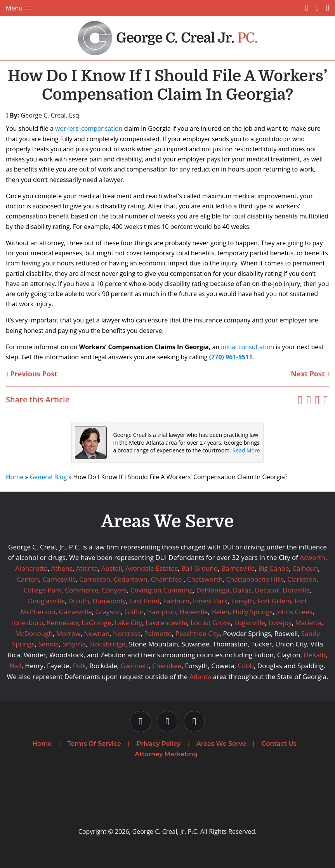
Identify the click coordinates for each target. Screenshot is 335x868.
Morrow (69, 633)
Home (15, 477)
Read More (246, 450)
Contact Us (279, 744)
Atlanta (87, 568)
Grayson (108, 612)
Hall (16, 666)
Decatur (267, 590)
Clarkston (302, 579)
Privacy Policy (159, 744)
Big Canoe (273, 568)
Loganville (250, 623)
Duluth (79, 601)
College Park (42, 590)
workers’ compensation (89, 128)
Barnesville (238, 568)
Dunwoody (109, 601)
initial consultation (247, 347)
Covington (146, 590)
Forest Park (210, 601)
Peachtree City (198, 633)
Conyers (114, 590)
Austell (112, 568)
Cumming (178, 590)
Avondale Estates (152, 568)
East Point (145, 601)
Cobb (246, 666)
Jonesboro (28, 623)
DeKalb (314, 655)
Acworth (312, 557)
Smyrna (74, 644)
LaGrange (96, 623)
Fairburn (177, 601)
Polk (80, 666)
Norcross (127, 633)
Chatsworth (205, 579)
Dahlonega (213, 590)
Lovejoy (280, 623)
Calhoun (305, 568)
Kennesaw (62, 623)
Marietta (308, 623)
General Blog (48, 477)
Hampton (162, 612)
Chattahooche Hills (255, 579)
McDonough (34, 633)
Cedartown (131, 579)
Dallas (242, 590)
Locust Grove (211, 623)
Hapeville (194, 612)
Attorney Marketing (166, 754)
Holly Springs (253, 612)
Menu (20, 8)
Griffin (134, 612)
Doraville (296, 590)
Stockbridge (108, 644)
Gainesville (76, 612)
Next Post (310, 374)
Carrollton (95, 579)
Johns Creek (294, 612)
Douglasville (46, 601)
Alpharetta (31, 568)
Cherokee (167, 666)
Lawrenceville (166, 623)
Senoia (48, 644)
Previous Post (32, 374)
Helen (220, 612)
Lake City (128, 623)
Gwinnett (135, 666)
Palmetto (158, 633)
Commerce (82, 590)
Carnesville (59, 579)
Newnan (97, 633)
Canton (28, 579)
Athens (62, 568)
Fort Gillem (274, 601)
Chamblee (167, 579)
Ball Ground (200, 568)
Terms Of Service (94, 744)
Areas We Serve (221, 744)
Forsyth (242, 601)
